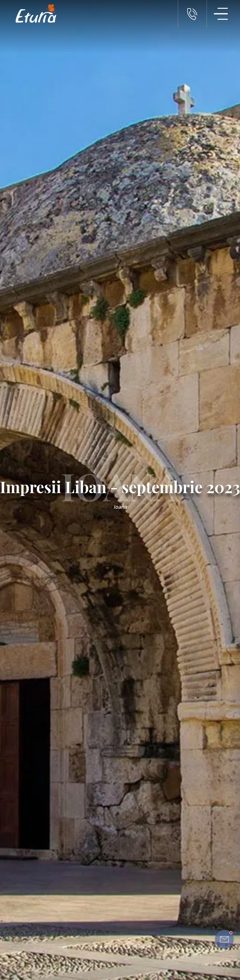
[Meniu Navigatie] (221, 14)
